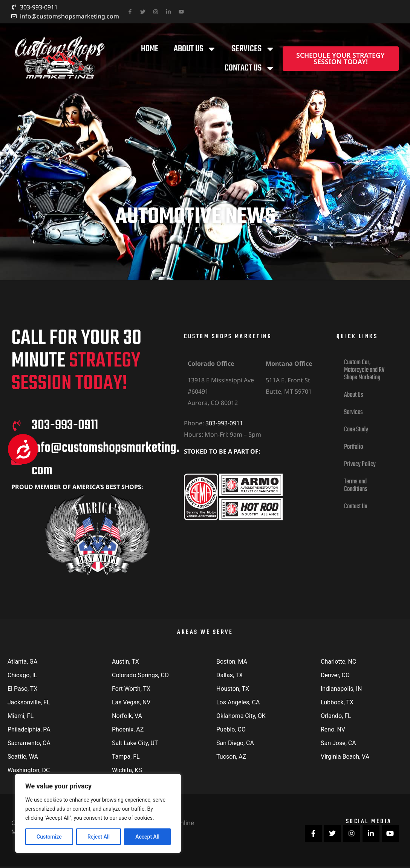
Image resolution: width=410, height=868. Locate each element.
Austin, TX (125, 662)
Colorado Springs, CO (140, 675)
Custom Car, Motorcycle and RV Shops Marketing (364, 370)
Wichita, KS (127, 770)
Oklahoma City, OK (241, 716)
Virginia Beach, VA (345, 757)
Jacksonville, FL (29, 702)
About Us (195, 49)
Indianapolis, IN (341, 689)
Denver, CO (335, 675)
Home (150, 49)
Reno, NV (333, 729)
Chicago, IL (22, 675)
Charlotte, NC (338, 662)
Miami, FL (21, 716)
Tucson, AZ (231, 757)
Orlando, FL (336, 716)
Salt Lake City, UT (135, 743)
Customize (49, 837)
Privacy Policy (360, 464)
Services (253, 49)
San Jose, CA (338, 743)
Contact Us (250, 68)
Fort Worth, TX (131, 689)
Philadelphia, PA (29, 729)
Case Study (356, 430)
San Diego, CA (235, 743)
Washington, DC (29, 770)
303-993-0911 (224, 423)
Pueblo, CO (231, 729)
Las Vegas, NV (131, 702)
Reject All (99, 837)
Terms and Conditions (356, 485)
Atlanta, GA (22, 662)
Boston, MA (232, 662)
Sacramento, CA (29, 743)
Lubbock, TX (337, 702)
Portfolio (353, 447)
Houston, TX (233, 689)
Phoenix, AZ (128, 729)
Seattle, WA (23, 757)
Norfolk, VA (127, 716)
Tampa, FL (126, 757)
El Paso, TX (22, 689)
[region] (98, 813)
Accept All (147, 837)
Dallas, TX (229, 675)
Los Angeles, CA (238, 702)
